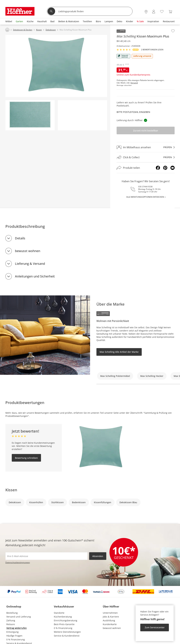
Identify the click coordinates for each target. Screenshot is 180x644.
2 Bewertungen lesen (152, 50)
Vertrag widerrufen (17, 628)
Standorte (59, 613)
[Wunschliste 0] (162, 11)
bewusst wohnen (28, 251)
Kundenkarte (110, 624)
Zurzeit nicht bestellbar (146, 131)
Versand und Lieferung (19, 617)
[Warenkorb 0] (170, 12)
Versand (134, 83)
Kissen (11, 490)
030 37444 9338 (145, 187)
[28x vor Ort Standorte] (146, 12)
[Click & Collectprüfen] (146, 157)
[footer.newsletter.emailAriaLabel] (46, 556)
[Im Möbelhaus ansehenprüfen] (146, 147)
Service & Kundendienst (67, 636)
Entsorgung (12, 632)
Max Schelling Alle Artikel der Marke (119, 352)
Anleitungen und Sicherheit (35, 276)
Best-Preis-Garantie (64, 624)
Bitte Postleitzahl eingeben (133, 112)
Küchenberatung (63, 617)
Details (20, 238)
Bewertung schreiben (26, 458)
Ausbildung (109, 620)
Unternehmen (110, 613)
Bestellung (12, 613)
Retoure (11, 624)
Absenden (98, 556)
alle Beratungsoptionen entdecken (145, 197)
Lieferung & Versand (30, 264)
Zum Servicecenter (155, 627)
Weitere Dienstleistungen (67, 632)
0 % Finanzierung (16, 639)
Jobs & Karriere (111, 617)
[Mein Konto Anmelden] (154, 12)
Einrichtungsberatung (66, 620)
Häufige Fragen (14, 636)
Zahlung (11, 620)
